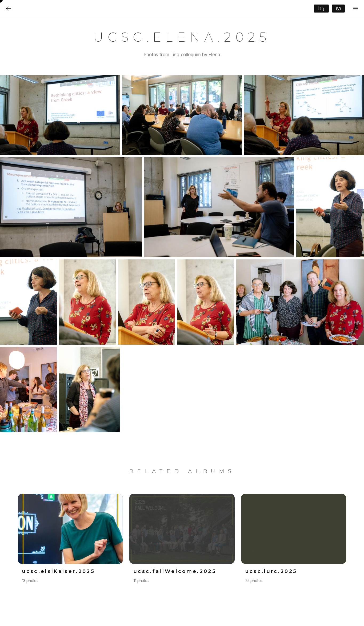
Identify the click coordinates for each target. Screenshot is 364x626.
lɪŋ (321, 8)
